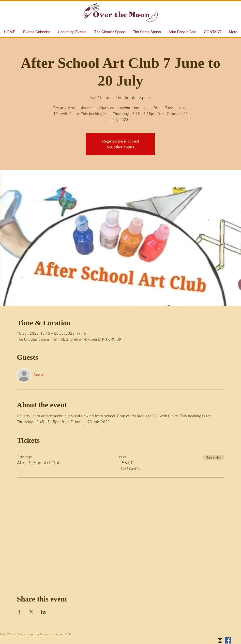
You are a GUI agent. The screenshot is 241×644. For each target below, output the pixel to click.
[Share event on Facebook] (19, 612)
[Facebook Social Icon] (228, 640)
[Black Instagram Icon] (220, 640)
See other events (120, 147)
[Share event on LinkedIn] (43, 612)
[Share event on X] (31, 612)
